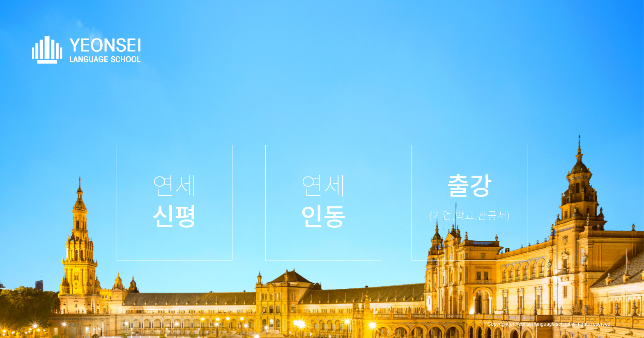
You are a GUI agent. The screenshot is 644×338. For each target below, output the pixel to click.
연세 (175, 199)
